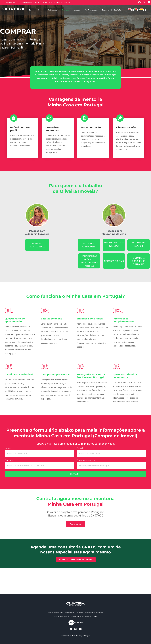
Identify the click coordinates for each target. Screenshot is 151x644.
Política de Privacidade (61, 617)
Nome (8, 448)
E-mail (80, 448)
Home (31, 10)
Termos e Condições (77, 617)
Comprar (66, 10)
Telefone (9, 460)
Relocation (53, 10)
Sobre (41, 10)
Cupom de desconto (86, 460)
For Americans (91, 10)
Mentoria (105, 10)
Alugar (77, 10)
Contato (118, 10)
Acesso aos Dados (91, 617)
